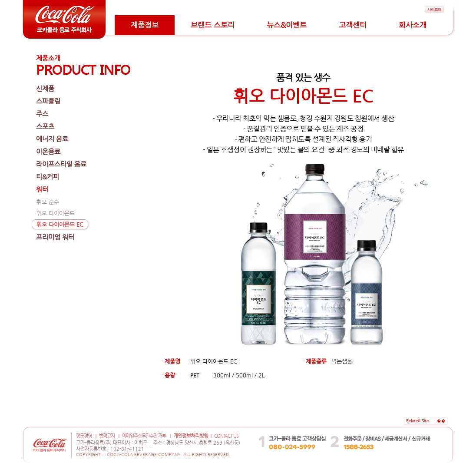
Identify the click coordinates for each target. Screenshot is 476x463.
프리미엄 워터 (55, 237)
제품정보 (145, 25)
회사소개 (413, 25)
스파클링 (48, 101)
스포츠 (45, 126)
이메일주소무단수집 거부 (144, 436)
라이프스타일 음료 (61, 164)
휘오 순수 (48, 202)
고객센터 (353, 25)
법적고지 (107, 436)
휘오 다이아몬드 (56, 213)
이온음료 (48, 151)
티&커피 (48, 177)
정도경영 (84, 436)
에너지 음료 (52, 139)
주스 (42, 114)
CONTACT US (226, 436)
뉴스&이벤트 (287, 25)
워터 (42, 189)
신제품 (45, 88)
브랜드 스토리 (213, 25)
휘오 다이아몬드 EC (60, 224)
